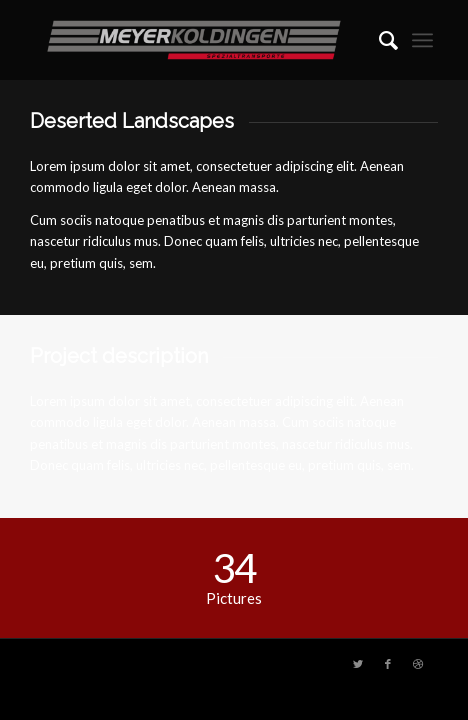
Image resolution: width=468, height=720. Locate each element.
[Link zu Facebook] (388, 664)
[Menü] (422, 40)
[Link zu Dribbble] (418, 664)
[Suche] (378, 40)
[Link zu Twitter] (358, 664)
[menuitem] (378, 40)
